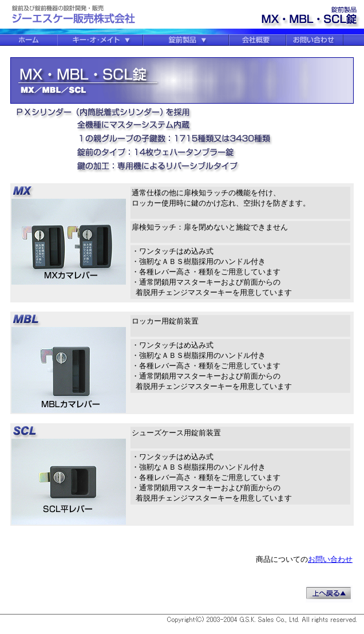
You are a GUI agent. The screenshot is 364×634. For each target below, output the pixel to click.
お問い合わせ (330, 559)
